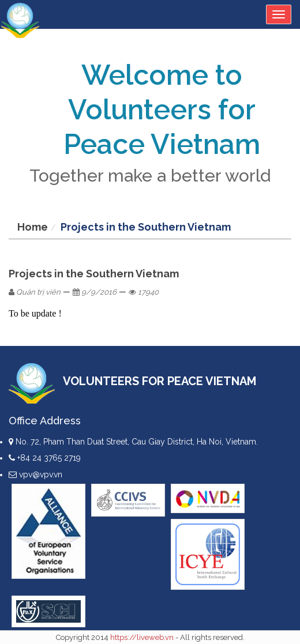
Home (33, 227)
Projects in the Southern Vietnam (146, 227)
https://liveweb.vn (142, 637)
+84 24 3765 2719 (45, 458)
